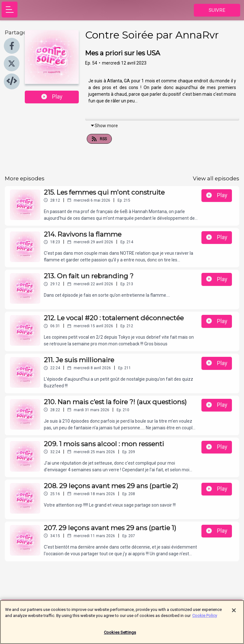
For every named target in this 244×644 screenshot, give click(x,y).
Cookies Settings (120, 635)
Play (52, 97)
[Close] (234, 613)
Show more (104, 126)
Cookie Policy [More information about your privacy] (205, 618)
